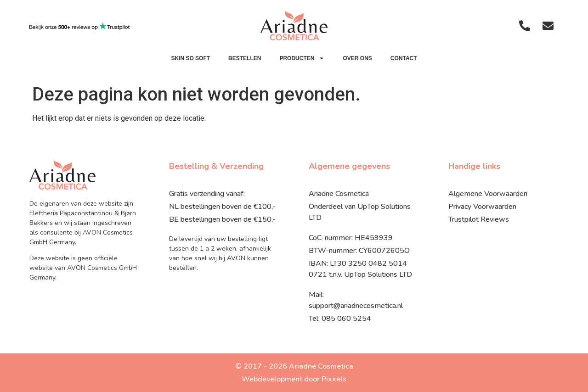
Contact (404, 58)
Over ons (357, 58)
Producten (302, 58)
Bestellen (245, 58)
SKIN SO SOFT (190, 58)
